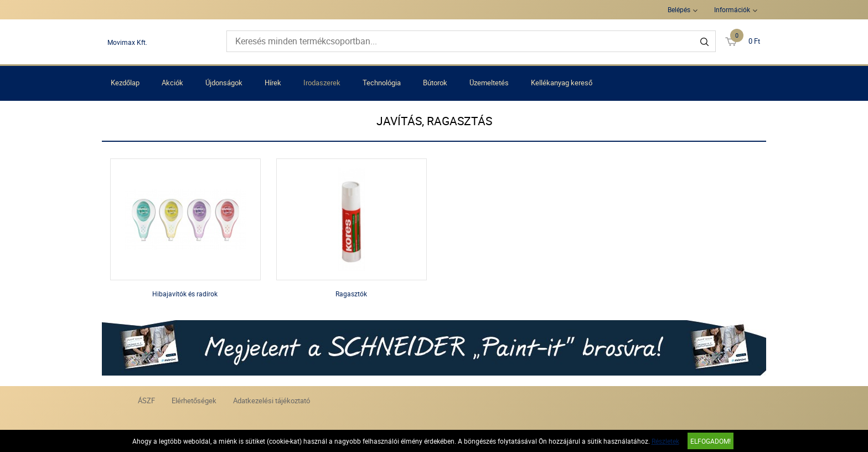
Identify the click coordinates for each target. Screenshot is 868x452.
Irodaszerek (322, 83)
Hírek (273, 83)
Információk (732, 9)
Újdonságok (224, 83)
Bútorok (435, 83)
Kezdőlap (125, 83)
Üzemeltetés (489, 83)
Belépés (679, 9)
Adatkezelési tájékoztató (272, 400)
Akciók (172, 83)
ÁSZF (146, 400)
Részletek (665, 441)
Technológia (382, 83)
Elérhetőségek (194, 400)
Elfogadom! (711, 441)
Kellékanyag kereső (562, 83)
